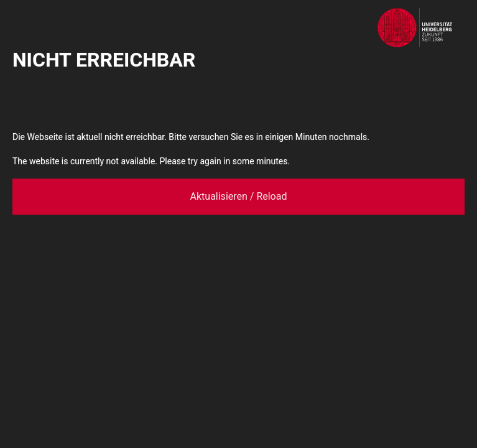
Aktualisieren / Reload (239, 196)
